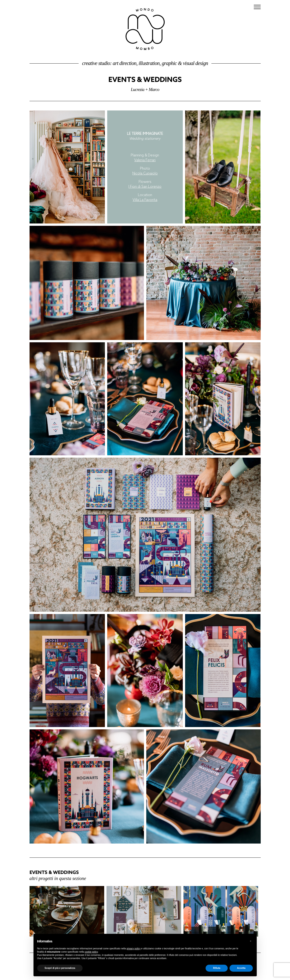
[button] (251, 941)
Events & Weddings (145, 79)
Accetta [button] (241, 968)
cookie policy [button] (91, 952)
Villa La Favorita (145, 200)
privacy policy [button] (133, 949)
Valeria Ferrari (145, 160)
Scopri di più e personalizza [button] (60, 968)
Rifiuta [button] (217, 968)
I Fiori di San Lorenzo (145, 187)
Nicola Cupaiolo (145, 174)
